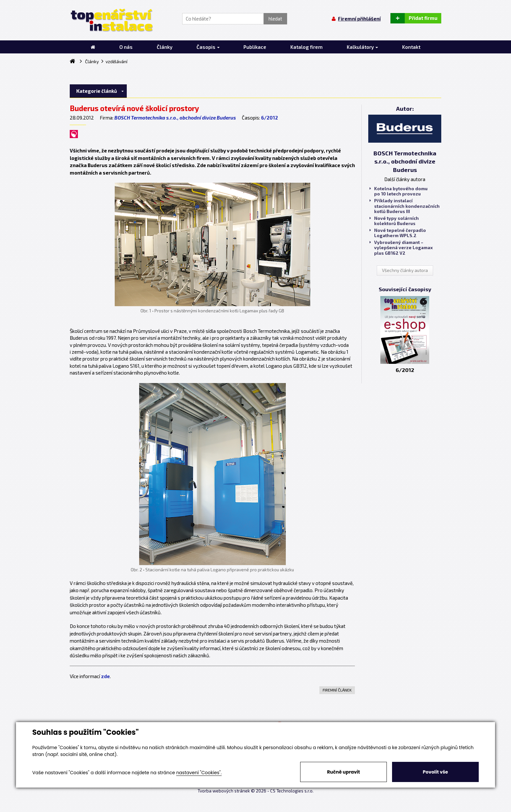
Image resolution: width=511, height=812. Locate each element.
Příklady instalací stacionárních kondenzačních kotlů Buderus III (405, 206)
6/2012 (270, 118)
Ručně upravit (343, 772)
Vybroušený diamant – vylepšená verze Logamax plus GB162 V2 (401, 248)
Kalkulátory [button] (362, 47)
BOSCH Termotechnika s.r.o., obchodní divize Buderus (175, 118)
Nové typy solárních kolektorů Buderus (394, 221)
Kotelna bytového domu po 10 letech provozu (399, 191)
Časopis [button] (208, 47)
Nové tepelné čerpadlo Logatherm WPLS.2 (398, 233)
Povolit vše (435, 772)
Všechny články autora (405, 270)
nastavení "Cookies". (199, 773)
